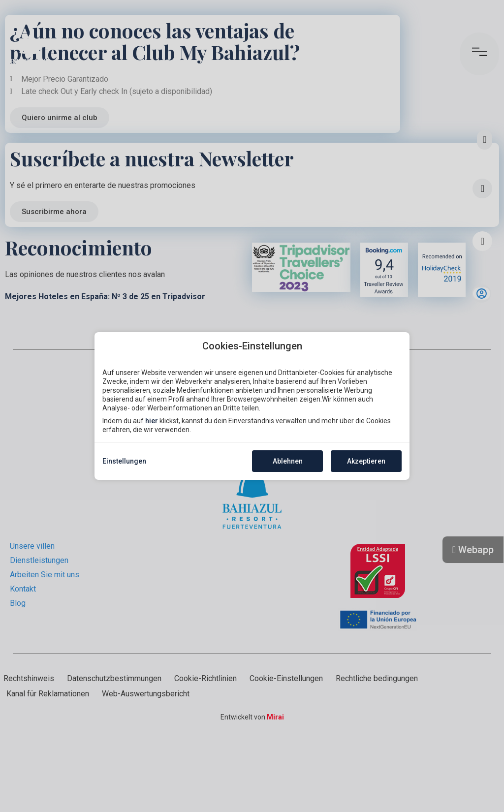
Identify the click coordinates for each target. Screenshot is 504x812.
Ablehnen (288, 461)
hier (152, 421)
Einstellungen (124, 461)
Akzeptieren (366, 461)
